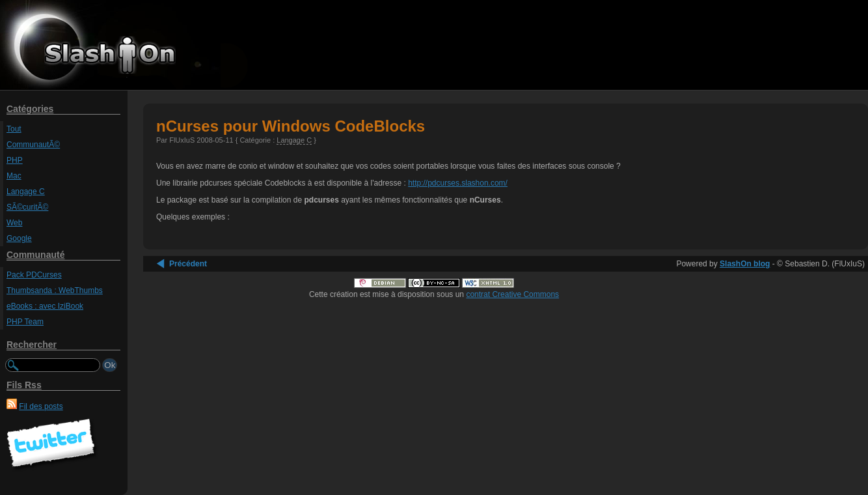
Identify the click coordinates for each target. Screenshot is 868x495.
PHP (15, 160)
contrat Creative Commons (512, 294)
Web (14, 223)
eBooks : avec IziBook (45, 306)
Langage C (26, 191)
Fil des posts (41, 406)
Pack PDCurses (34, 275)
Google (19, 238)
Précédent (188, 264)
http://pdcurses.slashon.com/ (458, 183)
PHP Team (25, 322)
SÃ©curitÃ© (27, 207)
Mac (14, 176)
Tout (14, 129)
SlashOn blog (745, 264)
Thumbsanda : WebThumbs (55, 290)
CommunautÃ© (33, 145)
